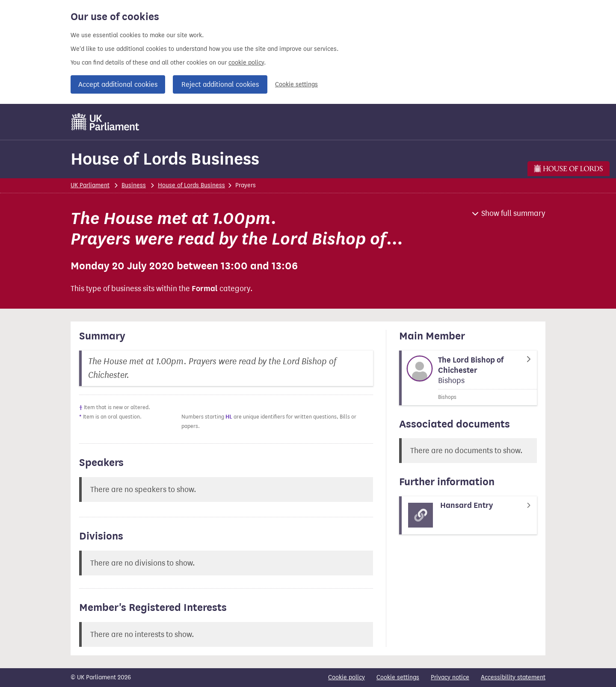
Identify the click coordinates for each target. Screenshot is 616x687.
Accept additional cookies (118, 84)
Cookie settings (296, 84)
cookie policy (246, 63)
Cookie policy (346, 677)
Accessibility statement (513, 677)
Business (134, 185)
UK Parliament (90, 185)
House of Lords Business (165, 159)
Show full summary (513, 213)
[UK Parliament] (105, 122)
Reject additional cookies (220, 84)
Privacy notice (450, 677)
